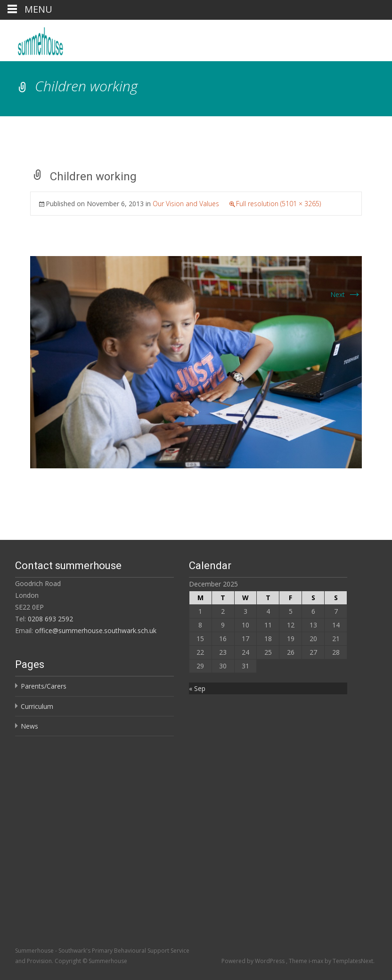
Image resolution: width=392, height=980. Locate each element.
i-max (317, 961)
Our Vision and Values (186, 204)
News (29, 726)
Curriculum (37, 706)
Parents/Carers (44, 686)
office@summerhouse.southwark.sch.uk (96, 631)
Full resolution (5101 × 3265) (278, 204)
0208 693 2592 (50, 619)
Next (346, 294)
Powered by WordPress (254, 961)
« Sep (197, 688)
